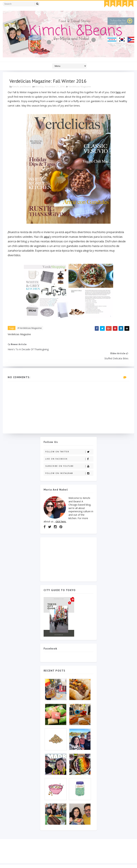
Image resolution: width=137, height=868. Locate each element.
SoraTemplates (22, 862)
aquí (47, 237)
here (118, 92)
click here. (61, 513)
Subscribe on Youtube (69, 457)
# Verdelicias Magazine (30, 328)
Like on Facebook (69, 450)
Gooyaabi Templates (58, 862)
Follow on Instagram (69, 465)
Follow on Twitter (69, 443)
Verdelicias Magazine (80, 87)
